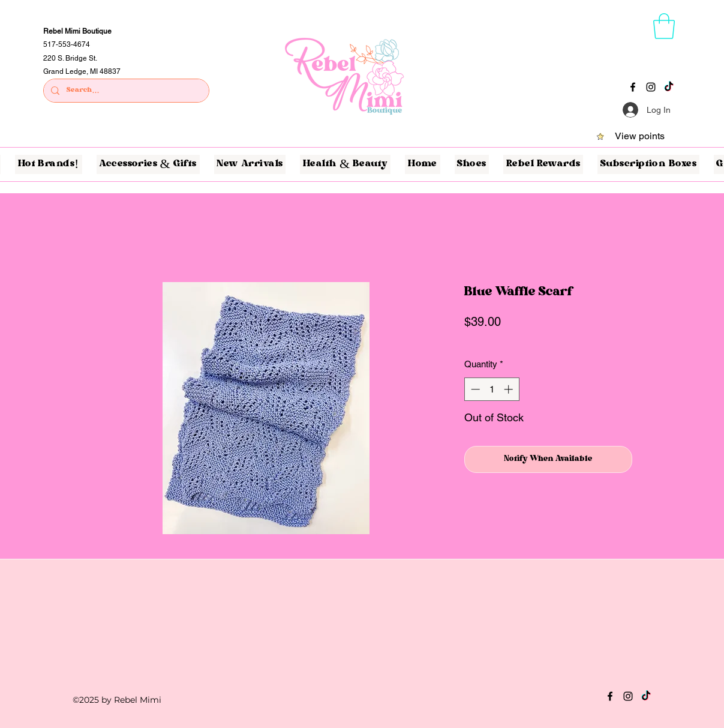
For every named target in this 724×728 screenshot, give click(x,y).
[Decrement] (474, 389)
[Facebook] (633, 87)
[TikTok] (669, 87)
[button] (664, 26)
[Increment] (510, 389)
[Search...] (125, 91)
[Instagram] (651, 87)
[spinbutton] (492, 389)
